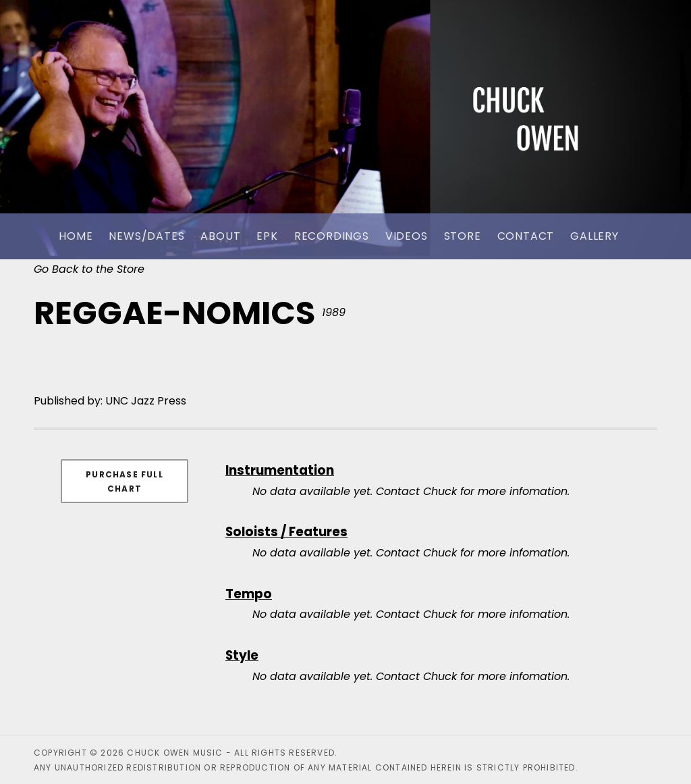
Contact (526, 236)
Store (463, 236)
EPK (267, 236)
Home (76, 236)
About (220, 236)
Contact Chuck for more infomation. (473, 491)
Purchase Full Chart (125, 481)
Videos (407, 236)
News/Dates (146, 236)
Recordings (332, 236)
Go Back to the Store (89, 269)
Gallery (595, 236)
